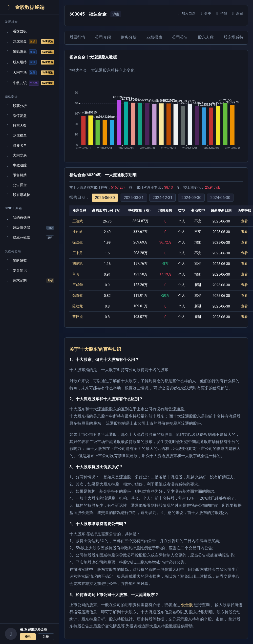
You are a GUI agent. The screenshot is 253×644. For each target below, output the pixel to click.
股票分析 (16, 106)
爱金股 (187, 605)
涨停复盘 (16, 116)
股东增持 (30, 62)
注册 (46, 637)
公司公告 (180, 37)
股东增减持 (18, 195)
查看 (244, 221)
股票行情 (77, 37)
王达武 (78, 221)
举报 (221, 13)
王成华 (78, 285)
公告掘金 (16, 185)
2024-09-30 (191, 198)
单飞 (76, 274)
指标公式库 (30, 238)
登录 (28, 637)
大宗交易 (16, 155)
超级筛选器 (30, 228)
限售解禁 (16, 175)
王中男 (78, 253)
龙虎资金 (30, 42)
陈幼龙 (78, 306)
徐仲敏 (78, 232)
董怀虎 (78, 317)
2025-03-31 (134, 198)
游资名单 (16, 145)
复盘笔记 (16, 271)
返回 (237, 13)
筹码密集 (30, 52)
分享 (205, 13)
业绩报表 (154, 37)
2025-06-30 (105, 198)
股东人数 (16, 126)
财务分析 (129, 37)
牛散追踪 (16, 165)
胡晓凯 (78, 264)
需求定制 (30, 281)
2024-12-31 (163, 198)
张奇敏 (78, 295)
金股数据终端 (25, 7)
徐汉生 (78, 242)
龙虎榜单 (16, 136)
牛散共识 (30, 83)
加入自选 (186, 13)
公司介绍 (103, 37)
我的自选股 (18, 218)
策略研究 (16, 261)
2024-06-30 (220, 198)
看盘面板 (16, 31)
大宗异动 (30, 73)
